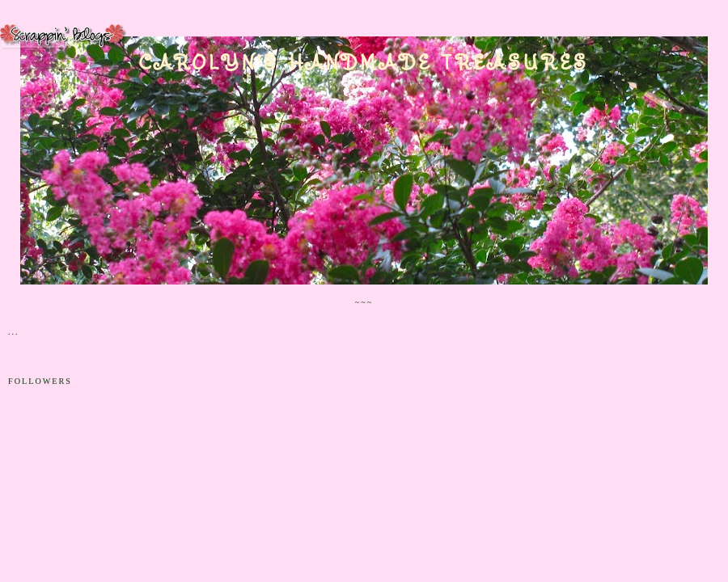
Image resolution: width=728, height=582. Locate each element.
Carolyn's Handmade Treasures (364, 62)
